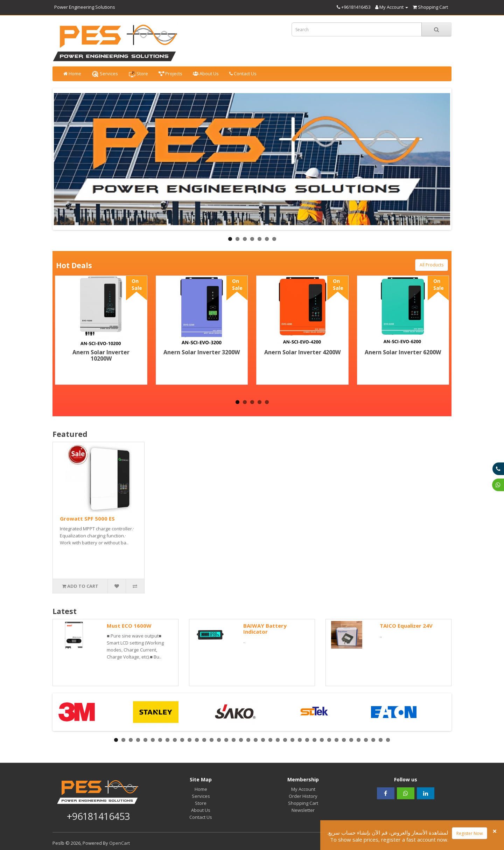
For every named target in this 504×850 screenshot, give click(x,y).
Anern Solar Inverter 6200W (403, 352)
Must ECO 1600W (129, 626)
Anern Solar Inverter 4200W (302, 352)
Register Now (470, 833)
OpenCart (120, 843)
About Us (206, 74)
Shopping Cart (303, 803)
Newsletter (303, 810)
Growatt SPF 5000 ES (87, 518)
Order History (303, 796)
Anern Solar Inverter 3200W (202, 352)
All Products (432, 265)
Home (72, 74)
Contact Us (243, 74)
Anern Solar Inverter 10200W (101, 355)
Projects (170, 74)
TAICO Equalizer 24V (406, 626)
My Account (303, 789)
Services (105, 74)
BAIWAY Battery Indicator (265, 629)
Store (138, 74)
